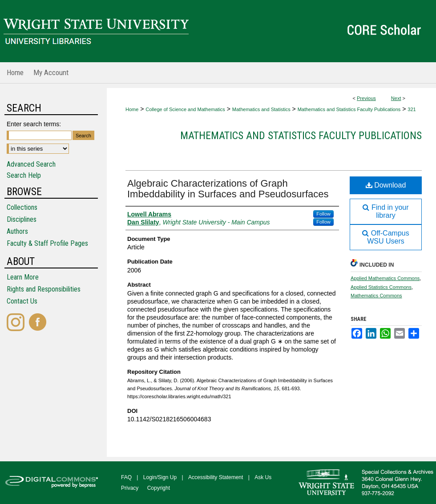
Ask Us (263, 477)
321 (412, 109)
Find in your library (386, 211)
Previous (366, 98)
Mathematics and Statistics (261, 109)
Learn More (23, 277)
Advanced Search (31, 164)
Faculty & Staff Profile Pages (47, 243)
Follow (323, 214)
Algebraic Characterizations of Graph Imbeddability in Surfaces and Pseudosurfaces (228, 189)
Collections (22, 207)
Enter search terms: (34, 124)
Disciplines (22, 219)
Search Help (24, 175)
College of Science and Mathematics (185, 109)
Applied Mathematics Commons (385, 278)
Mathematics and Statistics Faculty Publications (349, 109)
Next (396, 98)
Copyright (159, 488)
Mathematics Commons (376, 296)
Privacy (130, 488)
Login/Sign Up (160, 477)
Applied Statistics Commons (381, 287)
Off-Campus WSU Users (386, 237)
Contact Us (22, 301)
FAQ (126, 477)
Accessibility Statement (216, 477)
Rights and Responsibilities (44, 289)
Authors (17, 231)
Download (386, 185)
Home (132, 109)
